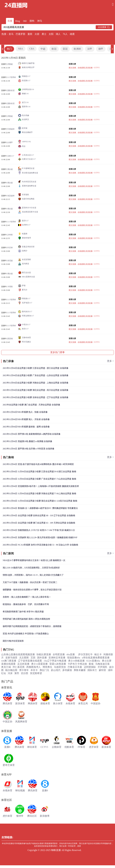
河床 (10, 673)
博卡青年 (24, 670)
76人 (65, 34)
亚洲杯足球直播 (57, 658)
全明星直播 (59, 654)
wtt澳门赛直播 (9, 661)
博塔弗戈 (47, 667)
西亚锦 (10, 339)
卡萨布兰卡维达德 (77, 664)
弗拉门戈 (44, 670)
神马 (40, 21)
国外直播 (42, 658)
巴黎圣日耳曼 (75, 667)
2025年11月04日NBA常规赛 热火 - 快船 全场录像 (25, 412)
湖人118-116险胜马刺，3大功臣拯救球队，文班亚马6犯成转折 (31, 568)
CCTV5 (97, 68)
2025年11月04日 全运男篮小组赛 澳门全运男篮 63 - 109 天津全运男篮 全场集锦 (39, 523)
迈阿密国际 (90, 667)
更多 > (110, 361)
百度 (10, 21)
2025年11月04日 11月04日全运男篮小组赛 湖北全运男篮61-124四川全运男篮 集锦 (40, 501)
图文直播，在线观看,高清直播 (81, 68)
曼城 (91, 664)
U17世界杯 (12, 77)
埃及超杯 (11, 196)
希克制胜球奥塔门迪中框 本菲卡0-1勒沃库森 (23, 612)
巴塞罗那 (21, 34)
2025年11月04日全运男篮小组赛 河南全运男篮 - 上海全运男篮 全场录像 (35, 383)
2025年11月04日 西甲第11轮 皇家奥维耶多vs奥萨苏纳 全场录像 (32, 434)
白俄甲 (10, 142)
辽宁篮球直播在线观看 (30, 661)
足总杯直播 (23, 664)
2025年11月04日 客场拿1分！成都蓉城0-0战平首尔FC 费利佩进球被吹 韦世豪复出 (40, 508)
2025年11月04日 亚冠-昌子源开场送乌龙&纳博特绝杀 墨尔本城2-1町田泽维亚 (38, 464)
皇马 (11, 34)
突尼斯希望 (36, 673)
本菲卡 (34, 670)
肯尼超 (10, 261)
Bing (18, 21)
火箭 (37, 34)
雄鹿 (72, 34)
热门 (9, 49)
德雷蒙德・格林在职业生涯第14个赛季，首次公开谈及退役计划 (32, 590)
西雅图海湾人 (34, 667)
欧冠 (54, 49)
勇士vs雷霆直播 (39, 664)
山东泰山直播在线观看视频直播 (18, 654)
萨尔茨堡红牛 (86, 654)
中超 (43, 49)
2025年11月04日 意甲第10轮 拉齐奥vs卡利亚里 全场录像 (28, 449)
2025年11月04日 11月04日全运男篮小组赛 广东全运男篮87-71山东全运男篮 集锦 (39, 479)
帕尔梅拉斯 (11, 670)
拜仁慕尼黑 (19, 667)
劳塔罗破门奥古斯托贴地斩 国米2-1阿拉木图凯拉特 (26, 619)
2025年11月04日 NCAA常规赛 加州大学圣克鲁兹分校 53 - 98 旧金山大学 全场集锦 (40, 545)
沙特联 (10, 235)
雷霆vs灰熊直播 (58, 664)
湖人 (58, 34)
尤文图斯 (24, 658)
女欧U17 (11, 156)
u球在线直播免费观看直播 (96, 658)
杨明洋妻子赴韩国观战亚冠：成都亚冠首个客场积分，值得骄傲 (32, 626)
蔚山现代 (56, 670)
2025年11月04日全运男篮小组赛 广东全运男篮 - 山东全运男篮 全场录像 (35, 375)
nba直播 (71, 654)
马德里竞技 (60, 667)
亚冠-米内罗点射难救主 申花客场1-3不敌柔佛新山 (26, 634)
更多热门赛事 (57, 352)
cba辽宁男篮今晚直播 (55, 661)
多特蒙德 (67, 670)
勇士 (44, 34)
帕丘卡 (98, 654)
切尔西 (25, 673)
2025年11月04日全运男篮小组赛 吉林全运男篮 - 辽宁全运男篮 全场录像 (35, 397)
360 (25, 21)
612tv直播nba (93, 661)
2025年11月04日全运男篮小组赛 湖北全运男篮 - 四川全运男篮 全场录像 (35, 390)
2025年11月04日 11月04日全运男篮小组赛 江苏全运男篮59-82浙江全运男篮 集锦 (39, 472)
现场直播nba (74, 658)
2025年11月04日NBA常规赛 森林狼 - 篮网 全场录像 (26, 427)
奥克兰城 (6, 667)
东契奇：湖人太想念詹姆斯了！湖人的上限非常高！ (27, 597)
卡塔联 (10, 287)
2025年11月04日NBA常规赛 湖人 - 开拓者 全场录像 (26, 419)
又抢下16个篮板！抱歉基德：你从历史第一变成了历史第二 (30, 582)
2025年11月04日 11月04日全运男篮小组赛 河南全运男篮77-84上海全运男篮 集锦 (39, 494)
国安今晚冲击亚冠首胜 (13, 641)
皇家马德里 (11, 658)
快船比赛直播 (44, 654)
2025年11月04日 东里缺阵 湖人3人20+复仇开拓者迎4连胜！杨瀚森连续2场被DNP (40, 538)
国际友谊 (11, 90)
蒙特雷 (102, 670)
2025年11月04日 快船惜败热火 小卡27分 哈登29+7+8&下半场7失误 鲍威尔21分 (39, 530)
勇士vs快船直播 (76, 661)
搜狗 (32, 21)
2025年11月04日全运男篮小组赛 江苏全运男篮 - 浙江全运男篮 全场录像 (35, 368)
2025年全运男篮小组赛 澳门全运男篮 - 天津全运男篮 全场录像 (31, 405)
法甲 (90, 49)
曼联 (30, 34)
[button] (3, 49)
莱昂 (17, 673)
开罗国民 (102, 667)
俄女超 (10, 169)
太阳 (51, 34)
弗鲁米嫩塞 (80, 670)
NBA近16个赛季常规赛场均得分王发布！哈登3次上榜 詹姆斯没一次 (34, 560)
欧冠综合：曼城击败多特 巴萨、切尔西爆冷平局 (26, 604)
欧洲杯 (77, 49)
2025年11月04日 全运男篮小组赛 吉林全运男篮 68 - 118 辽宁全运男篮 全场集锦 (39, 516)
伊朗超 (10, 64)
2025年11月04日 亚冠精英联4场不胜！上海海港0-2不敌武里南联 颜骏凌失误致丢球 (41, 486)
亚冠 (65, 49)
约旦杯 (10, 248)
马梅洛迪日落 (102, 664)
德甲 (101, 49)
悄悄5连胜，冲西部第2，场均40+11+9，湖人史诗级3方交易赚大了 (33, 575)
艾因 (33, 658)
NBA (21, 49)
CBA (32, 49)
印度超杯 (11, 129)
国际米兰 (92, 670)
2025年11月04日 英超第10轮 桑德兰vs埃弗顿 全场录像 (27, 441)
